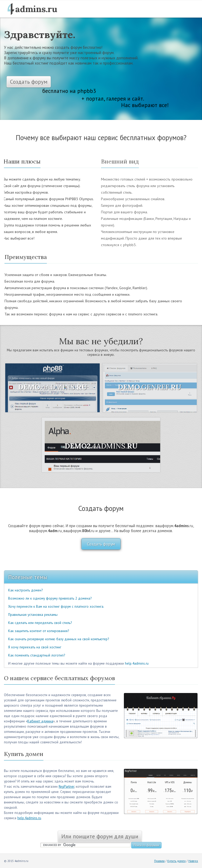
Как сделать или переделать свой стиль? (40, 623)
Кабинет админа (40, 721)
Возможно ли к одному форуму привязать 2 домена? (50, 598)
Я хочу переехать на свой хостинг (35, 647)
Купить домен (176, 861)
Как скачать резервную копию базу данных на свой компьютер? (59, 639)
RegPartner (66, 787)
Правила (159, 861)
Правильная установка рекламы (33, 615)
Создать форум (29, 82)
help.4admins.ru (137, 663)
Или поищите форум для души (100, 836)
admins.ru (36, 9)
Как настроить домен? (25, 590)
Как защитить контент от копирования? (39, 631)
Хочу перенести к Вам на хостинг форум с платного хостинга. (56, 607)
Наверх (193, 861)
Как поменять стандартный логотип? (37, 655)
